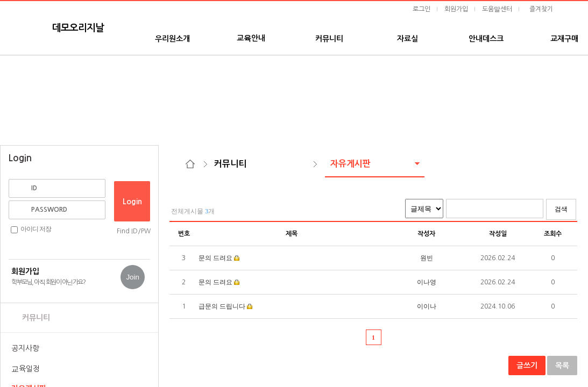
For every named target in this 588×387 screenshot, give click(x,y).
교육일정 (26, 369)
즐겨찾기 (541, 9)
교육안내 (251, 38)
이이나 (427, 306)
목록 (562, 365)
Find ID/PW (134, 231)
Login (132, 202)
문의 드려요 (215, 258)
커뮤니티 (329, 39)
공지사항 (25, 348)
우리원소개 (172, 39)
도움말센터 (497, 9)
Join (132, 277)
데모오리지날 (78, 28)
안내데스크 (486, 39)
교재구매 (564, 39)
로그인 (421, 9)
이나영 (427, 282)
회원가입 (456, 9)
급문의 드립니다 (223, 306)
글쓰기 (527, 365)
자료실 (408, 39)
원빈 (427, 258)
